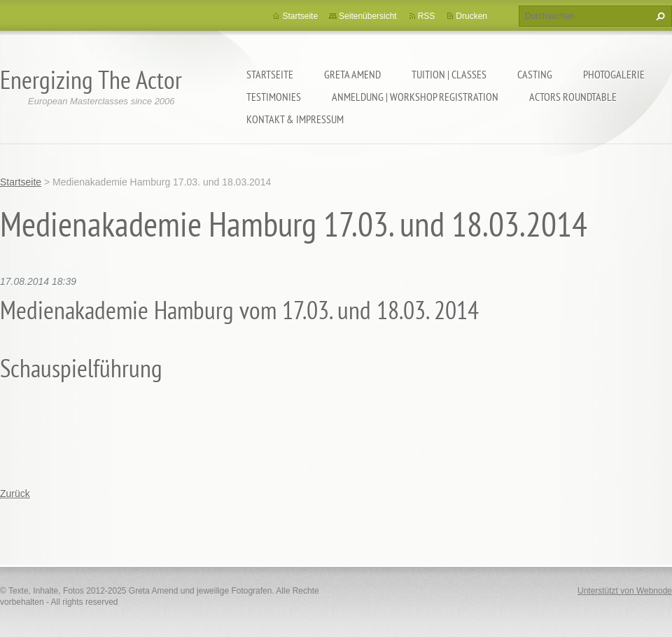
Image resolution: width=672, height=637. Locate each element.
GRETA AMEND (352, 74)
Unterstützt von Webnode (625, 591)
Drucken (471, 16)
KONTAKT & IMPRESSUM (295, 119)
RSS (427, 16)
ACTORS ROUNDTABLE (573, 97)
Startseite (270, 74)
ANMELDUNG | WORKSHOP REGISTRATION (415, 97)
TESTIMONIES (274, 97)
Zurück (15, 493)
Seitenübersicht (368, 16)
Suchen (659, 16)
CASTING (535, 74)
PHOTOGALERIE (614, 74)
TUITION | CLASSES (449, 74)
